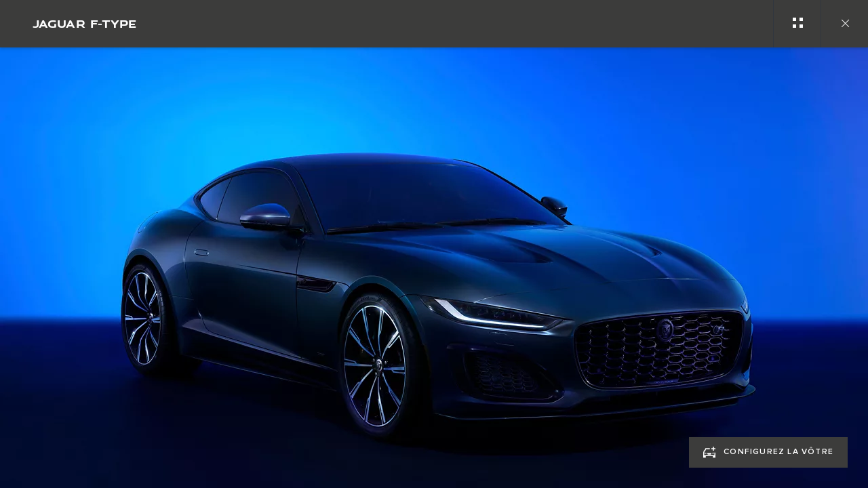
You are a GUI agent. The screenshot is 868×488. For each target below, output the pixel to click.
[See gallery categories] (797, 24)
